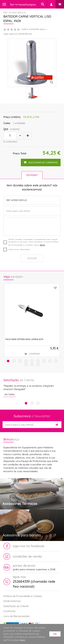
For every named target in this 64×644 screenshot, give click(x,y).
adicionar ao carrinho (41, 162)
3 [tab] (38, 403)
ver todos (10, 394)
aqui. (23, 640)
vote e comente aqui (33, 29)
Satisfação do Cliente (16, 606)
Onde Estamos (12, 601)
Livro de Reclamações (16, 616)
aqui (42, 245)
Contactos (9, 611)
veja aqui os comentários (18, 34)
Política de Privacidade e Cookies (23, 596)
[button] (8, 361)
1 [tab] (26, 403)
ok (55, 634)
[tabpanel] (32, 387)
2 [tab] (32, 403)
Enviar (32, 258)
